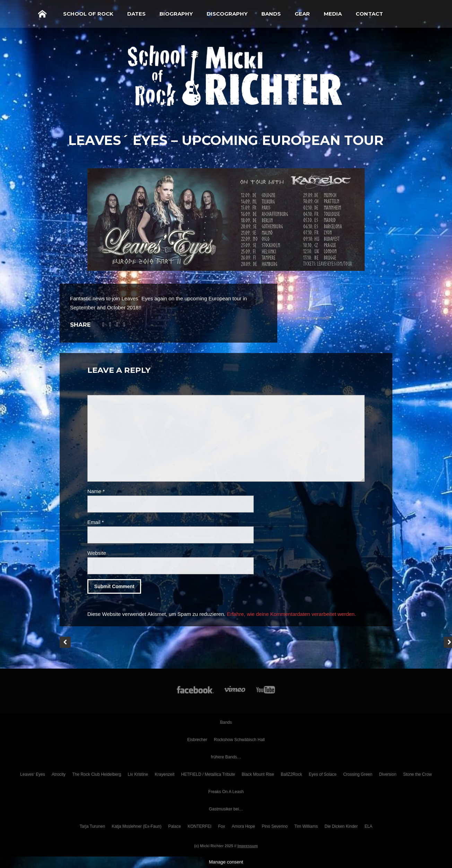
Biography (176, 14)
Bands (271, 14)
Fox (221, 826)
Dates (136, 14)
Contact (369, 14)
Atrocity (59, 774)
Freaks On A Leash (226, 792)
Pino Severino (275, 826)
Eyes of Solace (323, 774)
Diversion (388, 774)
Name (96, 491)
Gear (302, 14)
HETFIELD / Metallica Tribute (208, 774)
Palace (175, 826)
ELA (369, 826)
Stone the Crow (418, 774)
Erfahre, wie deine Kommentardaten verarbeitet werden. (291, 614)
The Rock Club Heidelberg (97, 774)
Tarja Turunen (92, 826)
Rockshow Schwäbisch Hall (239, 740)
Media (333, 14)
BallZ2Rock (291, 774)
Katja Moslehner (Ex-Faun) (136, 826)
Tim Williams (306, 826)
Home (42, 14)
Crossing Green (358, 774)
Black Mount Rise (258, 774)
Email (96, 522)
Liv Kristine (138, 774)
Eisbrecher (197, 740)
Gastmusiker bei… (226, 809)
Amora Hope (244, 826)
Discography (227, 14)
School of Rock (88, 14)
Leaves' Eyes (307, 299)
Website (97, 553)
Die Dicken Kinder (341, 826)
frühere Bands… (226, 757)
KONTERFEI (199, 826)
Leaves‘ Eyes (32, 774)
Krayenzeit (165, 774)
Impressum (248, 846)
